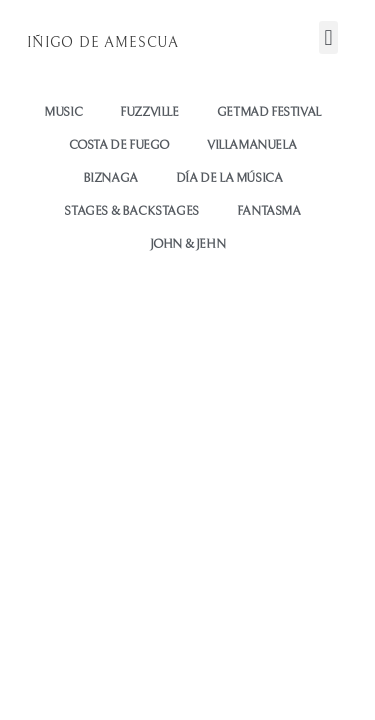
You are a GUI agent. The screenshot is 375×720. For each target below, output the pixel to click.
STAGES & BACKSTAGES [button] (131, 211)
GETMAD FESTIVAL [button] (269, 112)
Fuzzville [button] (149, 112)
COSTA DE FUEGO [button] (119, 145)
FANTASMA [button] (269, 211)
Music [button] (63, 112)
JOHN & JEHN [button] (188, 244)
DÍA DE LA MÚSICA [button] (229, 178)
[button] (328, 37)
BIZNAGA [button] (110, 178)
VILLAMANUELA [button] (251, 145)
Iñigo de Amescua (103, 42)
